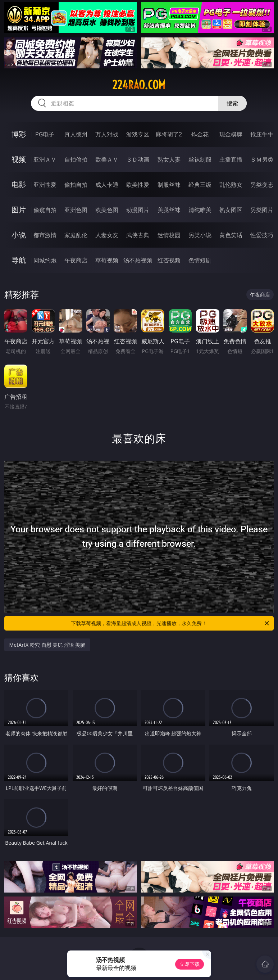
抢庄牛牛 (262, 134)
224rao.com (139, 85)
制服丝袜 (169, 185)
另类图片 (262, 210)
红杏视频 (169, 260)
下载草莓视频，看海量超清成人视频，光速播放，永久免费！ (170, 623)
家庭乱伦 (76, 235)
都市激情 (45, 235)
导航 (19, 260)
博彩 (19, 134)
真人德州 (76, 134)
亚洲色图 (76, 210)
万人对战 (107, 134)
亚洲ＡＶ (45, 159)
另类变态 (262, 185)
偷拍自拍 (76, 185)
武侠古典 (138, 235)
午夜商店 (76, 260)
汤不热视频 (138, 260)
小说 (19, 235)
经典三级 (200, 185)
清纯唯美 (200, 210)
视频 (19, 159)
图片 (19, 210)
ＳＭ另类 (262, 159)
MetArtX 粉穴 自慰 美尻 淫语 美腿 (47, 645)
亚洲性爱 (45, 185)
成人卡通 (107, 185)
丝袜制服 (200, 159)
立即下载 (190, 964)
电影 (19, 184)
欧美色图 (107, 210)
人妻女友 (107, 235)
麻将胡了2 (169, 134)
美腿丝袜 (169, 210)
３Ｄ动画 (138, 159)
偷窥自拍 (45, 210)
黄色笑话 (231, 235)
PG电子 (45, 134)
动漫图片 (138, 210)
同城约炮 (45, 260)
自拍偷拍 (76, 159)
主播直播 (231, 159)
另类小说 (200, 235)
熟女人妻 (169, 159)
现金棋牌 (231, 134)
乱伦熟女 (231, 185)
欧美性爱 (138, 185)
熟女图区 (231, 210)
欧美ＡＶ (107, 159)
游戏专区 (138, 134)
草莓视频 (107, 260)
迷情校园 (169, 235)
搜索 (232, 103)
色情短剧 (200, 260)
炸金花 (200, 134)
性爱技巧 (262, 235)
